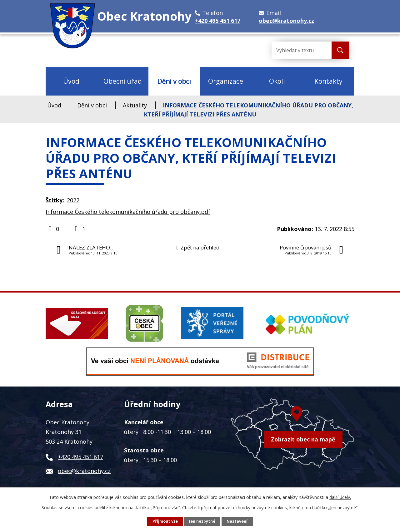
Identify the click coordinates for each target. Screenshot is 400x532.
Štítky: (55, 200)
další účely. (340, 497)
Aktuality (135, 105)
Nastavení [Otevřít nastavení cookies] (237, 521)
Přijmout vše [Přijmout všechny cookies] (165, 521)
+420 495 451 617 (80, 457)
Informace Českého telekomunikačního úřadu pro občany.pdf (128, 212)
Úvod (71, 81)
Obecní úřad (123, 81)
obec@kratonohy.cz (84, 471)
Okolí (277, 81)
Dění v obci (174, 81)
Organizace (226, 81)
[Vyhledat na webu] (297, 50)
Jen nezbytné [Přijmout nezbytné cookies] (202, 521)
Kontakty (328, 81)
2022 (73, 200)
